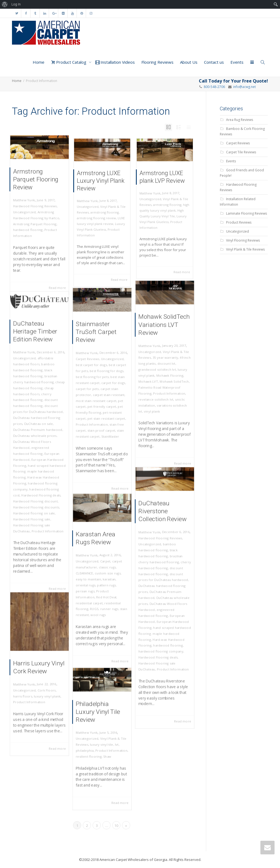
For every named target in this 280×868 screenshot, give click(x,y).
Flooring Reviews (157, 62)
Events (237, 62)
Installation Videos (115, 62)
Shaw (106, 753)
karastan (108, 579)
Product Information (168, 390)
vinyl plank (154, 405)
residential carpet (91, 599)
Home (39, 62)
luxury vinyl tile (102, 743)
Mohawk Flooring (169, 375)
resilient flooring (91, 753)
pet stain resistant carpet (105, 414)
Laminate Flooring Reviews (246, 213)
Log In (16, 4)
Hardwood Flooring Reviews (36, 208)
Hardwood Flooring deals (41, 486)
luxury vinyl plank (46, 692)
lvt (114, 743)
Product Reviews (239, 222)
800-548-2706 (214, 87)
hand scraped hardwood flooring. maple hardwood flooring (39, 466)
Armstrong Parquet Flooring (36, 222)
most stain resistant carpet (97, 399)
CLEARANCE (87, 575)
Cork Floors (45, 687)
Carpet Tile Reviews (241, 152)
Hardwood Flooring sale (33, 505)
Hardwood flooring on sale (35, 501)
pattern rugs (106, 584)
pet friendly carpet (102, 404)
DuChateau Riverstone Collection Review (163, 527)
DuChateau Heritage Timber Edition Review (36, 352)
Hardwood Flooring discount (36, 491)
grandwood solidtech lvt (158, 371)
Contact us (214, 62)
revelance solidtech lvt (157, 395)
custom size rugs (107, 575)
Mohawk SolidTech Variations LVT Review (164, 334)
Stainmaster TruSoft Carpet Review (97, 343)
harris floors (25, 692)
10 (116, 826)
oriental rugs (88, 584)
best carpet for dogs (93, 370)
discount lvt (166, 366)
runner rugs (108, 604)
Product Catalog (69, 62)
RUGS (96, 604)
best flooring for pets (94, 380)
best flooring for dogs (106, 375)
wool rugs (99, 609)
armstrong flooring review (96, 218)
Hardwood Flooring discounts (36, 496)
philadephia (88, 748)
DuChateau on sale (39, 427)
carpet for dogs (111, 384)
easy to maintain (91, 579)
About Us (189, 62)
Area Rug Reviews (240, 120)
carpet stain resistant (108, 394)
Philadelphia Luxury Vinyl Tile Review (98, 716)
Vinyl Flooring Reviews (243, 240)
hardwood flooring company (161, 642)
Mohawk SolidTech (173, 380)
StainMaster (109, 428)
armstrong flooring (105, 212)
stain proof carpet (101, 423)
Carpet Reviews (90, 365)
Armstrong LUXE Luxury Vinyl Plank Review (101, 181)
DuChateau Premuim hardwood (38, 432)
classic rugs (106, 570)
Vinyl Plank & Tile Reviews (245, 249)
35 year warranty (165, 361)
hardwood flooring (30, 227)
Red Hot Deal (106, 594)
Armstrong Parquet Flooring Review (36, 186)
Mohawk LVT (151, 380)
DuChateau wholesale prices (36, 437)
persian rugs (88, 589)
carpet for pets (90, 389)
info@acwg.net (244, 87)
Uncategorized (27, 213)
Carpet (105, 565)
